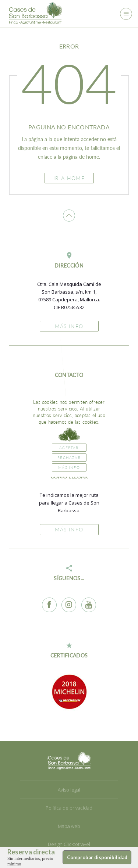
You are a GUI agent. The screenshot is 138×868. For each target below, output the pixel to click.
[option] (69, 692)
